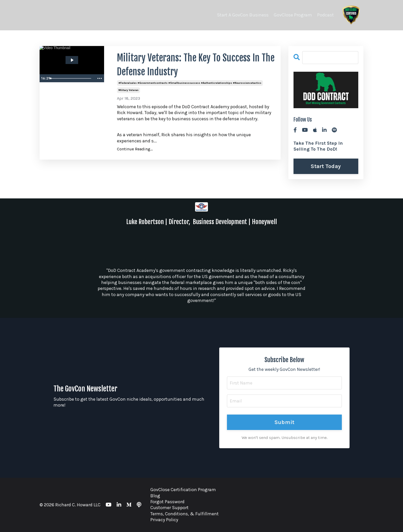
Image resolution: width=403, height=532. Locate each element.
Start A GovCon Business (243, 15)
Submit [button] (285, 422)
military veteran (129, 90)
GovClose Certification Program (183, 490)
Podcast (326, 15)
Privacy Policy (164, 520)
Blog (155, 496)
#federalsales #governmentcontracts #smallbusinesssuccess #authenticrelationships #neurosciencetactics (190, 83)
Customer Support (170, 508)
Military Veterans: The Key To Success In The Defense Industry (196, 65)
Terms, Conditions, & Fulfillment (185, 514)
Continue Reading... (135, 149)
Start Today (326, 166)
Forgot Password (167, 502)
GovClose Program (293, 15)
